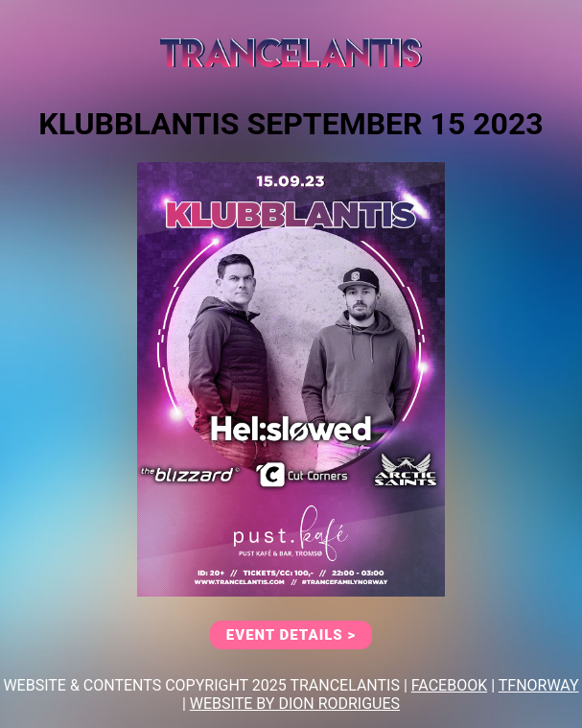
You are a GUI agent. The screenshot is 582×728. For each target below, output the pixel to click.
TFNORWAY (539, 685)
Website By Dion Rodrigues (295, 704)
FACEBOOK (449, 685)
